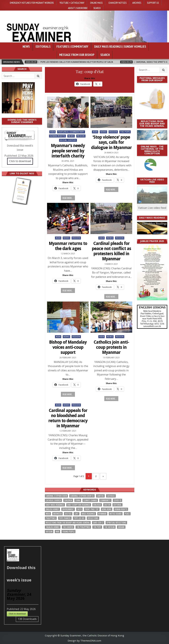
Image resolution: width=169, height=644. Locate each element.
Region (81, 136)
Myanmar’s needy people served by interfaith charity (68, 151)
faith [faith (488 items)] (79, 509)
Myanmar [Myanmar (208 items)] (102, 514)
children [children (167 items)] (68, 500)
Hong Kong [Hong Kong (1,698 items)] (107, 509)
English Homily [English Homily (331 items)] (52, 509)
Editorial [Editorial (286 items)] (118, 505)
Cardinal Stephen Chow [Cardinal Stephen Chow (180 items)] (56, 496)
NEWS (71, 136)
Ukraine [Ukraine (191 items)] (121, 527)
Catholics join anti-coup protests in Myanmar (111, 347)
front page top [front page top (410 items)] (92, 509)
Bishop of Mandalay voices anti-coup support (68, 347)
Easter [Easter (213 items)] (107, 505)
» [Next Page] (103, 476)
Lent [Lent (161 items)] (77, 514)
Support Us (153, 3)
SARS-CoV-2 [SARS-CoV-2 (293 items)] (98, 523)
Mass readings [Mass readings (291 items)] (88, 514)
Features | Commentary (72, 47)
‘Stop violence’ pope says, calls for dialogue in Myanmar (111, 142)
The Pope (125, 132)
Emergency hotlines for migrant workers (32, 3)
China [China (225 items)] (78, 500)
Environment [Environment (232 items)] (68, 509)
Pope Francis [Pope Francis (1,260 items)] (65, 518)
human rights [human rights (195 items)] (121, 509)
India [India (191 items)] (48, 514)
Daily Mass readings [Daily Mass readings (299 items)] (55, 505)
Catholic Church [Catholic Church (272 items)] (53, 500)
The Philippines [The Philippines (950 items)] (83, 527)
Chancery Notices (118, 3)
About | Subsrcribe (78, 8)
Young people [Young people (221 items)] (68, 532)
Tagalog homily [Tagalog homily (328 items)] (53, 527)
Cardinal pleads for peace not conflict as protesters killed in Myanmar (111, 251)
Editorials (43, 47)
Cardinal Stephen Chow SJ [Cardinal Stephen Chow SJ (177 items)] (82, 496)
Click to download (20, 161)
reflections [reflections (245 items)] (93, 518)
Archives (137, 3)
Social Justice (68, 140)
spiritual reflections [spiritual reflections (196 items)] (116, 523)
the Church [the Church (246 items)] (68, 527)
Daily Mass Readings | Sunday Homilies (120, 47)
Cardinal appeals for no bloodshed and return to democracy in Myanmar (68, 418)
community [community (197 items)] (105, 500)
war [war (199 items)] (57, 532)
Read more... (68, 198)
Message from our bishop (77, 55)
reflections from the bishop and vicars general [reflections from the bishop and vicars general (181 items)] (68, 523)
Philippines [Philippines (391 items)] (51, 518)
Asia (52, 132)
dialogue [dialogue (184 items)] (97, 505)
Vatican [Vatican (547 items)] (49, 532)
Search (97, 8)
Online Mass (96, 3)
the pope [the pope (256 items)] (97, 527)
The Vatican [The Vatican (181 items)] (110, 527)
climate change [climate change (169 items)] (90, 500)
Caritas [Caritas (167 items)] (100, 496)
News (26, 47)
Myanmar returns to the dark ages (68, 246)
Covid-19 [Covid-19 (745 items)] (118, 500)
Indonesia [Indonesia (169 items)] (57, 514)
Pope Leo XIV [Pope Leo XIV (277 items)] (79, 518)
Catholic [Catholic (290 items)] (111, 496)
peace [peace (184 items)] (127, 514)
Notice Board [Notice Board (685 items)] (116, 514)
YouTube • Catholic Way (72, 3)
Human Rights (57, 136)
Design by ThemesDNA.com (84, 641)
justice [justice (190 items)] (68, 514)
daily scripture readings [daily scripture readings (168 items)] (79, 505)
